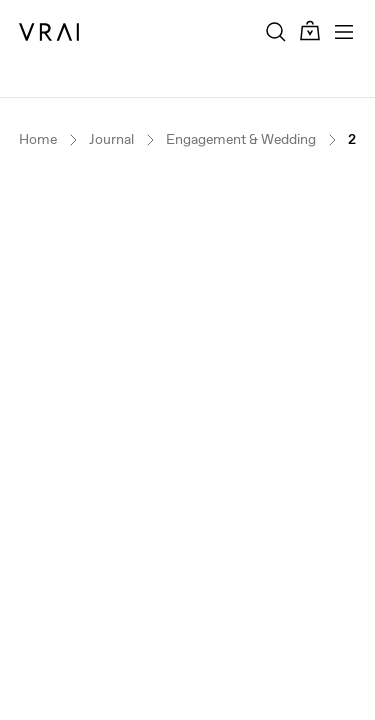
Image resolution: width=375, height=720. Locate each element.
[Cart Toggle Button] (310, 31)
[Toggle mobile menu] (344, 32)
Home (38, 139)
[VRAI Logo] (49, 32)
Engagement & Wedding (241, 139)
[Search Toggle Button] (276, 32)
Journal (111, 139)
